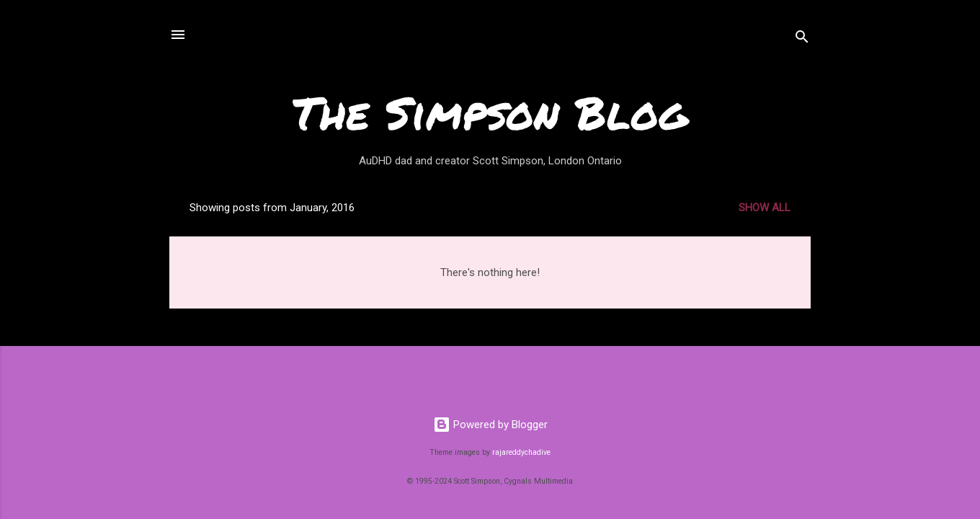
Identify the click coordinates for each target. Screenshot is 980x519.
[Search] (802, 39)
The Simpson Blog (490, 112)
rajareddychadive (521, 452)
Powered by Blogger (490, 425)
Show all (765, 208)
